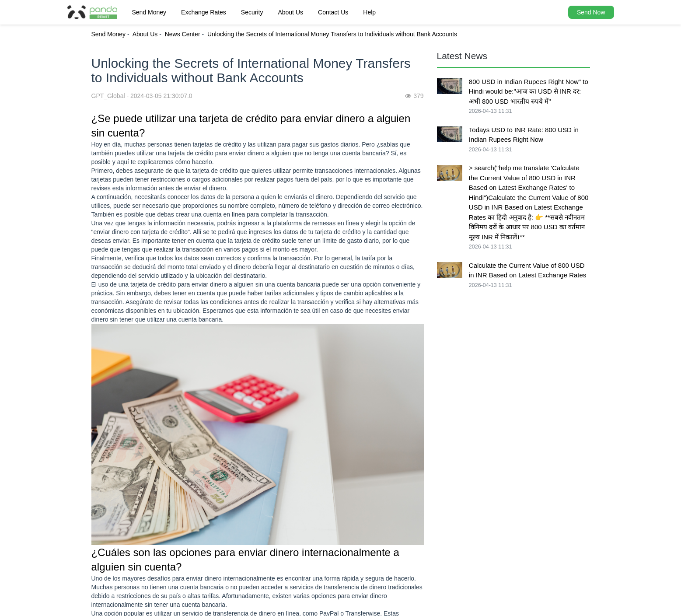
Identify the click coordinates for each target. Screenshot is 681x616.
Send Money (149, 12)
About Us (290, 12)
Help (369, 12)
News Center (183, 34)
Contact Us (333, 12)
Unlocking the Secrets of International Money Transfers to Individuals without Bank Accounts (332, 34)
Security (252, 12)
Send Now (591, 12)
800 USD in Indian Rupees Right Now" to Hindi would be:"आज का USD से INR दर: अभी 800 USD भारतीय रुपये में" (529, 91)
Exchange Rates (204, 12)
